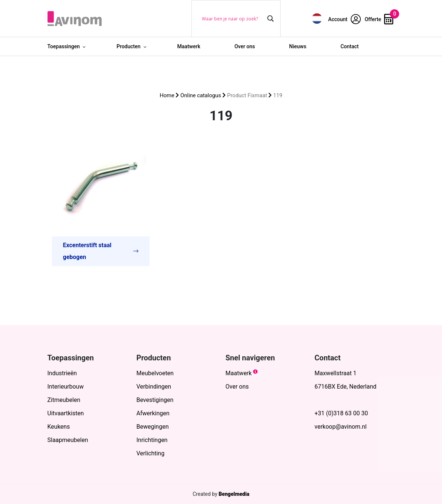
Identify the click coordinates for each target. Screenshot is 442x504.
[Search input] (233, 19)
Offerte (379, 19)
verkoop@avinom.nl (341, 427)
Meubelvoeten (155, 373)
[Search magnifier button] (271, 19)
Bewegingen (153, 427)
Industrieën (62, 373)
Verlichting (151, 453)
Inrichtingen (152, 440)
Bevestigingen (155, 400)
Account (344, 19)
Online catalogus (201, 95)
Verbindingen (154, 387)
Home (167, 95)
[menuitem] (317, 18)
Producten (129, 46)
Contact (349, 46)
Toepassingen (64, 46)
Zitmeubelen (64, 400)
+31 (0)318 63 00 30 (341, 413)
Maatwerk (189, 46)
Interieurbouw (66, 387)
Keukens (59, 427)
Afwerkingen (153, 413)
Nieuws (298, 46)
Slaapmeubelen (68, 440)
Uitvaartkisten (66, 413)
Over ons (245, 46)
